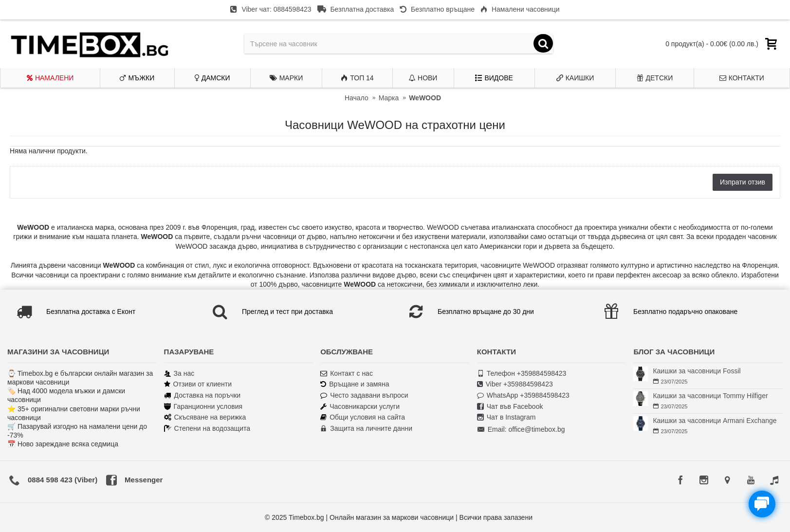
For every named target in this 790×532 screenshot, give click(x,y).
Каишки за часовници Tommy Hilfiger (710, 396)
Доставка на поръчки (202, 395)
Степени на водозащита (207, 429)
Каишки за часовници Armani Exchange (715, 421)
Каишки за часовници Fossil (697, 371)
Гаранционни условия (203, 407)
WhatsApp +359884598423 (523, 395)
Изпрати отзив (743, 182)
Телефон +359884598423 (522, 374)
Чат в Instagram (506, 417)
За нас (179, 374)
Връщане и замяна (355, 384)
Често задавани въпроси (364, 395)
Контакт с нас (347, 374)
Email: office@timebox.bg (521, 430)
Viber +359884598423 (515, 384)
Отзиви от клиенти (198, 384)
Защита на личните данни (366, 429)
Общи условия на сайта (363, 417)
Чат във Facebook (510, 407)
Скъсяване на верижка (205, 417)
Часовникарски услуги (360, 407)
